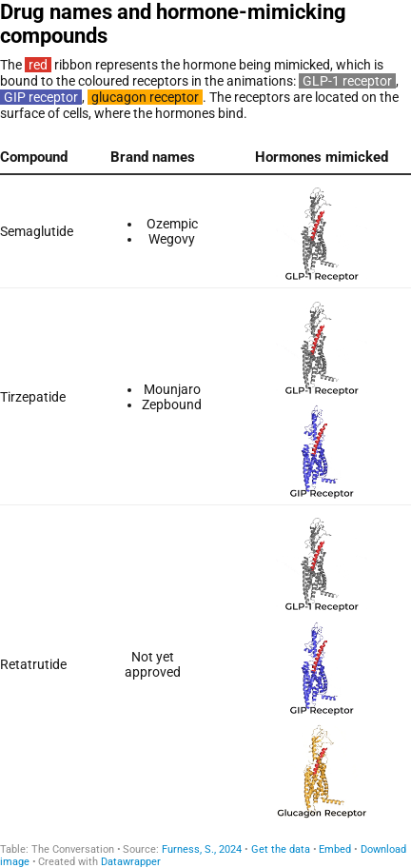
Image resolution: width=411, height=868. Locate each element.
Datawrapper (131, 862)
